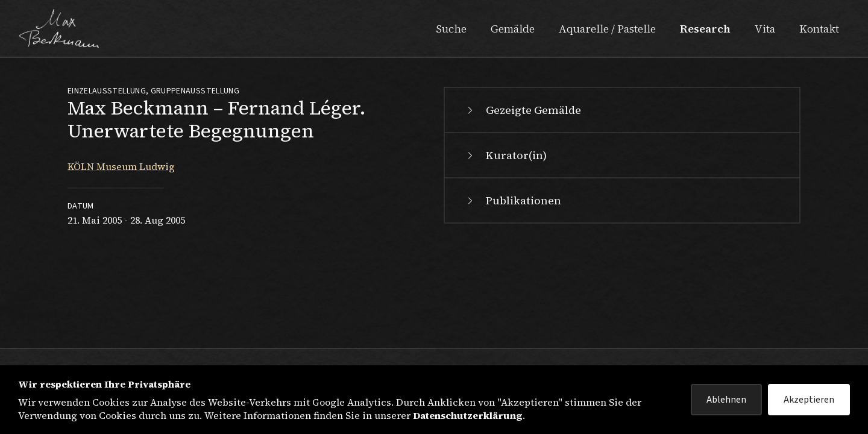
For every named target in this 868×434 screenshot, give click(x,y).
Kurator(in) (505, 155)
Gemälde (513, 29)
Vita (765, 29)
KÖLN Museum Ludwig (121, 166)
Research (705, 29)
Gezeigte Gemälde (523, 110)
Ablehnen (726, 400)
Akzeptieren (809, 400)
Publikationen (513, 200)
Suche (451, 29)
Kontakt (819, 29)
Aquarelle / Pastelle (607, 29)
